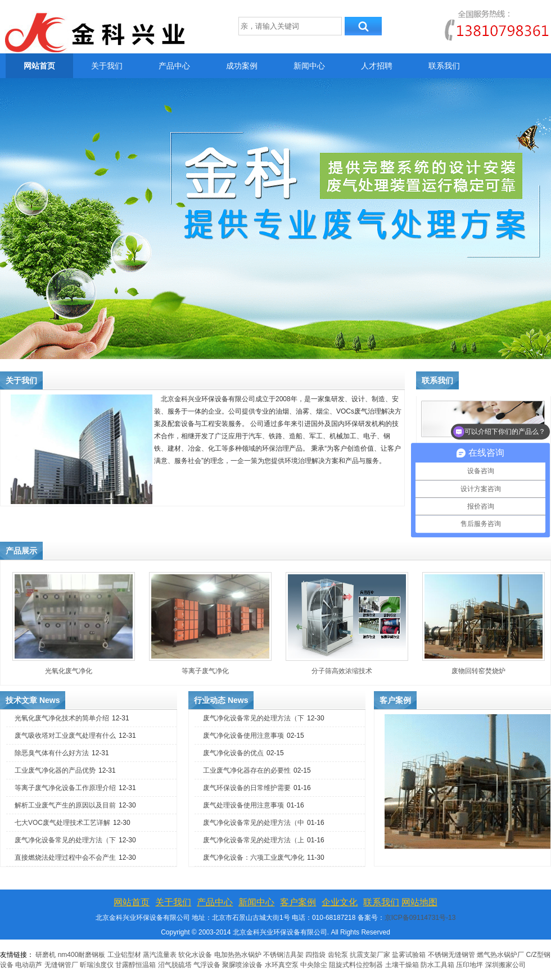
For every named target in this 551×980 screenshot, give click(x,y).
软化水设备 (195, 955)
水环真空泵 (282, 965)
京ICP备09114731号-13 (420, 918)
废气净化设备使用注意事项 (243, 736)
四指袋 (315, 955)
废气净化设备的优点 (233, 753)
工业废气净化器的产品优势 (55, 770)
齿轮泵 (338, 955)
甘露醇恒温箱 (136, 965)
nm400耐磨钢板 (82, 955)
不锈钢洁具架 (283, 955)
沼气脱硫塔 (176, 965)
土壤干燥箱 (402, 965)
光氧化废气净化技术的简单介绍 (62, 718)
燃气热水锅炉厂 (501, 955)
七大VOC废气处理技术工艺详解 (62, 823)
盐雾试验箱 (409, 955)
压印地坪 (469, 965)
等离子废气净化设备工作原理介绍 (65, 788)
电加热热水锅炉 (238, 955)
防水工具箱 (437, 965)
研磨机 (46, 955)
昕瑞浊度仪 (97, 965)
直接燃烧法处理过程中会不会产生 (65, 857)
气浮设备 (207, 965)
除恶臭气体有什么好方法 (52, 753)
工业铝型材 (124, 955)
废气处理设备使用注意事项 (243, 805)
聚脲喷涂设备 (242, 965)
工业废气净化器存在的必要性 (247, 770)
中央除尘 (314, 965)
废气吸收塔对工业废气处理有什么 (65, 736)
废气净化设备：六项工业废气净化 (254, 857)
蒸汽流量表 (160, 955)
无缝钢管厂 (61, 965)
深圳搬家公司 (505, 965)
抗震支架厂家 (370, 955)
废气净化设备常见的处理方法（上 (254, 840)
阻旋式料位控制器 (356, 965)
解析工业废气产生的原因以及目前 (65, 805)
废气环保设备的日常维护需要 (247, 788)
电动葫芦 (29, 965)
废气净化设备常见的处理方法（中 (254, 823)
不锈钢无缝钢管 (451, 955)
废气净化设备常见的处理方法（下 (65, 840)
